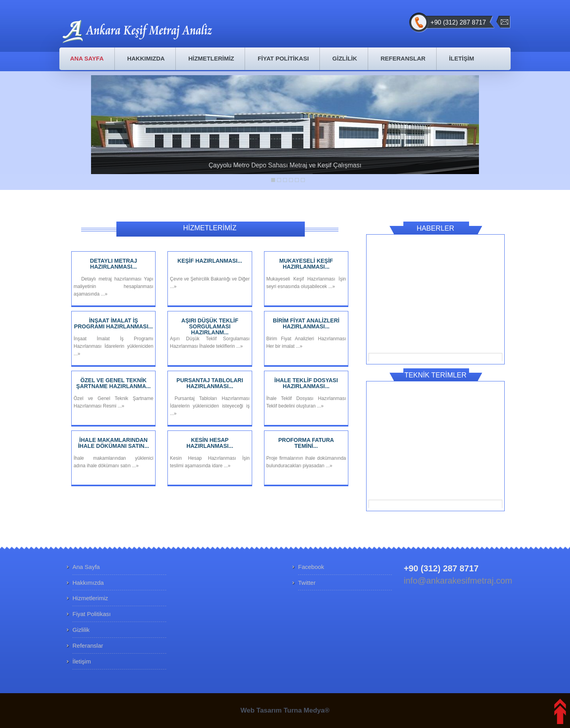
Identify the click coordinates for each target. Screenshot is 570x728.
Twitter (307, 583)
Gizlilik (81, 630)
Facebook (311, 567)
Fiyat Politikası (92, 614)
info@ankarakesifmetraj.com (458, 581)
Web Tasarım (261, 710)
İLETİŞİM (461, 58)
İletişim (82, 661)
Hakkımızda (88, 583)
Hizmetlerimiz (90, 598)
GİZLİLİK (345, 58)
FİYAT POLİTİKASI (283, 58)
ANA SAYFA (87, 58)
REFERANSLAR (403, 58)
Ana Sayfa (86, 567)
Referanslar (88, 646)
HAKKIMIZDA (146, 58)
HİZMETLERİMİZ (211, 58)
